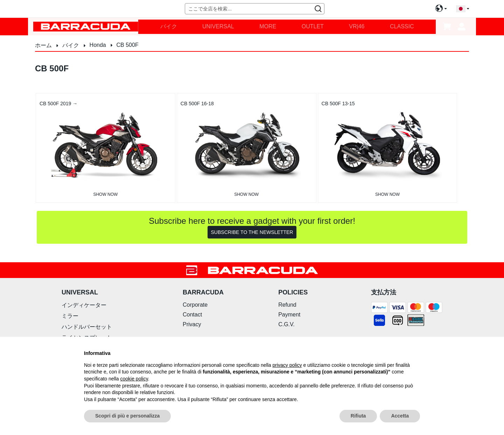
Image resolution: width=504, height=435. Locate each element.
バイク (71, 45)
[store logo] (86, 26)
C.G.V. (286, 324)
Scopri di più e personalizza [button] (127, 416)
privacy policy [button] (287, 365)
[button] (463, 9)
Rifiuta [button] (358, 416)
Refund (287, 305)
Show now (105, 194)
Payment (289, 315)
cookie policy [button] (134, 379)
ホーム (44, 45)
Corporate (195, 305)
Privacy (192, 324)
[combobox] (254, 9)
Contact (192, 315)
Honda (99, 45)
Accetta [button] (400, 416)
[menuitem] (169, 27)
